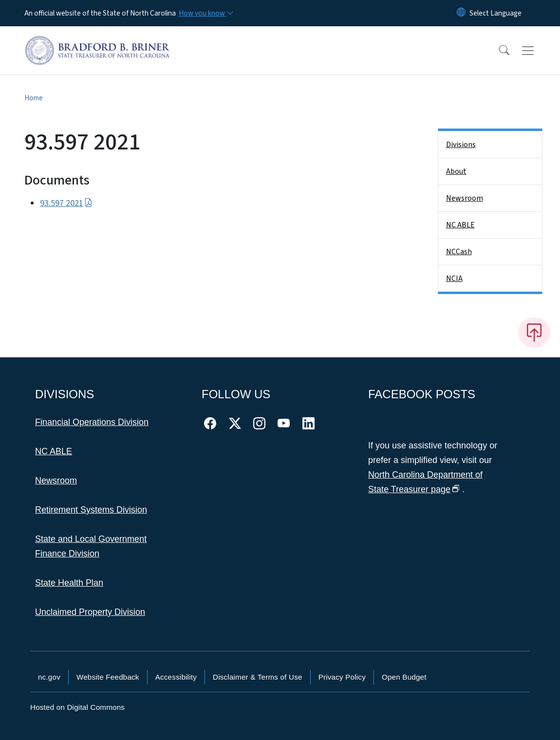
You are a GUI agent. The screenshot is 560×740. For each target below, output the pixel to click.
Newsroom (465, 198)
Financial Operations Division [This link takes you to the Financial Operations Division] (92, 422)
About (456, 171)
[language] (495, 13)
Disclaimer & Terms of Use (258, 677)
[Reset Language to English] (461, 13)
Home (34, 98)
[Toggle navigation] (537, 51)
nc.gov (49, 677)
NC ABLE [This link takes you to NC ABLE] (54, 451)
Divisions (461, 145)
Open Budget (404, 677)
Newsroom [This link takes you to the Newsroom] (56, 481)
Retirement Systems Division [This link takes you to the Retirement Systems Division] (91, 510)
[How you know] (205, 13)
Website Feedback (108, 677)
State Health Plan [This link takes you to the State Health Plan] (69, 583)
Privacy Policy (342, 677)
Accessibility (176, 677)
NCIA (454, 278)
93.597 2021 (66, 203)
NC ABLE (460, 225)
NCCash (459, 252)
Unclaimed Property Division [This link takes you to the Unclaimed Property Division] (90, 612)
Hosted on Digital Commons (77, 707)
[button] (498, 51)
